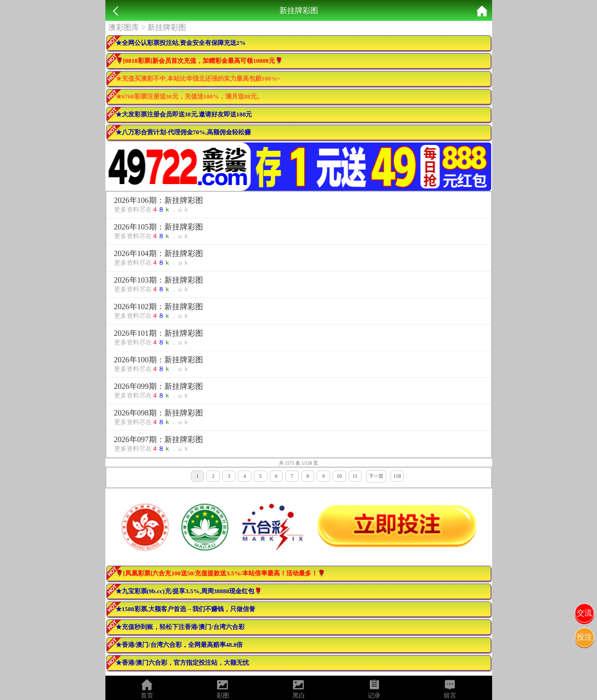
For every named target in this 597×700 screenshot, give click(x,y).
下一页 (376, 476)
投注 (584, 637)
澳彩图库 (124, 27)
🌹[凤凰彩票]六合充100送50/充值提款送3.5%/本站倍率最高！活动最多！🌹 (221, 573)
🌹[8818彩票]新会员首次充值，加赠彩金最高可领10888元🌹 (199, 61)
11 (355, 476)
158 (397, 476)
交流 (584, 613)
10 (339, 476)
